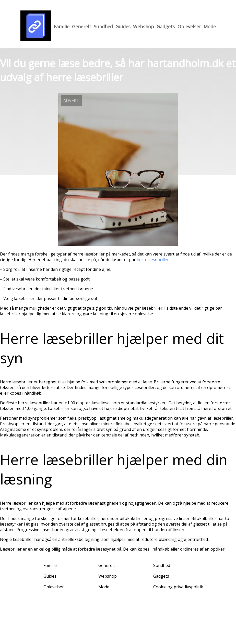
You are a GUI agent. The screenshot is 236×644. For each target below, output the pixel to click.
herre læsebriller (153, 260)
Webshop (144, 27)
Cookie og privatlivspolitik (178, 587)
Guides (123, 27)
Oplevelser (189, 27)
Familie (62, 27)
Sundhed (103, 27)
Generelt (82, 27)
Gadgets (166, 27)
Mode (210, 27)
